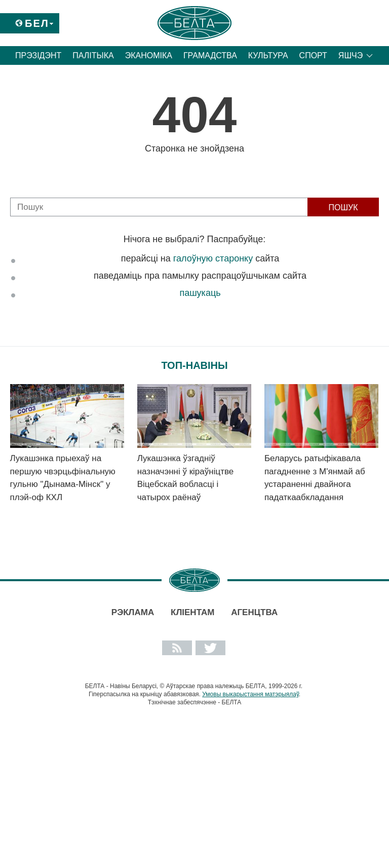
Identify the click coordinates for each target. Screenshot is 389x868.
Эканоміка (149, 55)
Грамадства (210, 55)
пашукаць (200, 293)
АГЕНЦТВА (254, 612)
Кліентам (192, 612)
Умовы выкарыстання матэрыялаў (250, 694)
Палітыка (93, 55)
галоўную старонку (213, 258)
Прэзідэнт (38, 55)
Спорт (313, 55)
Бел (37, 23)
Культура (268, 55)
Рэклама (133, 612)
